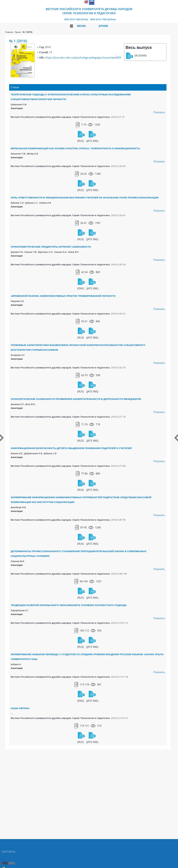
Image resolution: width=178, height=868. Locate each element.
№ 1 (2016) (28, 32)
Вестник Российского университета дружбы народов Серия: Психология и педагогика (89, 11)
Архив (103, 26)
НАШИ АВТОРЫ (20, 708)
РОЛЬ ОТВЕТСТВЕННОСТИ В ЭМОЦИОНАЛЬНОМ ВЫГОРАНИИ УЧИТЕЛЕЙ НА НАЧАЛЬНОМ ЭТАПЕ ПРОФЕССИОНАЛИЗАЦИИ (85, 198)
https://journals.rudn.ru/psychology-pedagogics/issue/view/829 (83, 58)
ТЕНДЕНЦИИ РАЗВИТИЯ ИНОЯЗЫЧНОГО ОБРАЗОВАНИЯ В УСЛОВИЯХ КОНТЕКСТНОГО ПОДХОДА (69, 605)
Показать (159, 112)
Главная (9, 32)
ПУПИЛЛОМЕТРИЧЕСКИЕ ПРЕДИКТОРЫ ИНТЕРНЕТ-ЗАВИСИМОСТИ (51, 247)
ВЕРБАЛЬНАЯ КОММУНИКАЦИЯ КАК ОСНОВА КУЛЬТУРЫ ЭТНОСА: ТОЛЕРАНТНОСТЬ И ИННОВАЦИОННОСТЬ (75, 148)
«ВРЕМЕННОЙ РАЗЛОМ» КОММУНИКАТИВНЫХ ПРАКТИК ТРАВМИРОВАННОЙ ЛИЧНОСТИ (63, 296)
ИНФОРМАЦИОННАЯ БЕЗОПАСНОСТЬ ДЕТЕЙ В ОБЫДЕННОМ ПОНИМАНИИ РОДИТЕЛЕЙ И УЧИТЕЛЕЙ (71, 448)
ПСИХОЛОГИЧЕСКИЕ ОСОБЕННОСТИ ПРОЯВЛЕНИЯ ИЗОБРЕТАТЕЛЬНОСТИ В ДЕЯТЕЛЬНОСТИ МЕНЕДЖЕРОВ (76, 399)
